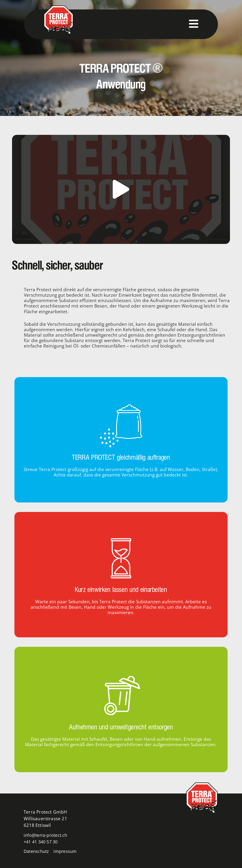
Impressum (68, 851)
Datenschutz (37, 851)
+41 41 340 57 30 (42, 842)
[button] (121, 189)
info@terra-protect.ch (47, 835)
